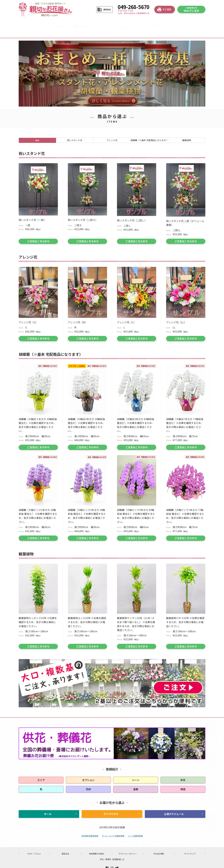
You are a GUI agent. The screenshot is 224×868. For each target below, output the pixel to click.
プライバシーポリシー (128, 844)
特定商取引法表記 (96, 844)
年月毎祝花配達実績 (90, 826)
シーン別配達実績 (135, 826)
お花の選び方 (104, 22)
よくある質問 (153, 22)
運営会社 (65, 844)
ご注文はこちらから (38, 231)
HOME (31, 22)
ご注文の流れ (55, 22)
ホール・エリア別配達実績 (113, 826)
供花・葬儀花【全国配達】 (112, 849)
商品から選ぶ (80, 22)
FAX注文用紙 (159, 844)
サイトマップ (190, 844)
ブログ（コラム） (34, 844)
